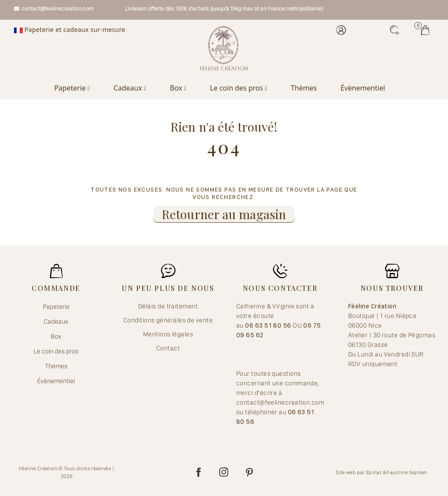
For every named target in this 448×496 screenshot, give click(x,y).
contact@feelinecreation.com (54, 9)
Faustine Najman (407, 472)
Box (178, 88)
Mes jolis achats (425, 30)
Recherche (395, 30)
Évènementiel (363, 88)
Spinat (374, 472)
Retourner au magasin (224, 214)
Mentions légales (168, 334)
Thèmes (304, 88)
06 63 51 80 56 (269, 325)
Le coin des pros (239, 88)
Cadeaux (130, 88)
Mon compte (341, 30)
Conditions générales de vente (168, 320)
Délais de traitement (168, 306)
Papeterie (72, 88)
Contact (168, 348)
